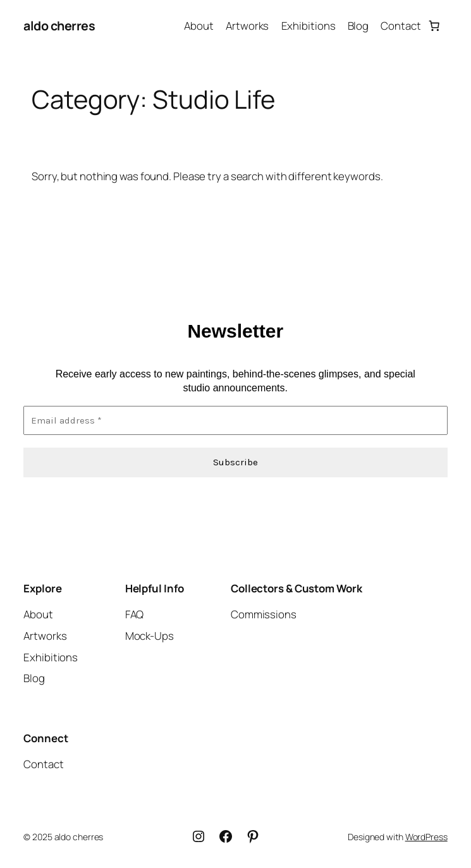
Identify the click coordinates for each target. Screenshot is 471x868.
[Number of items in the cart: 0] (434, 26)
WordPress (426, 837)
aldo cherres (59, 26)
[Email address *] (235, 421)
